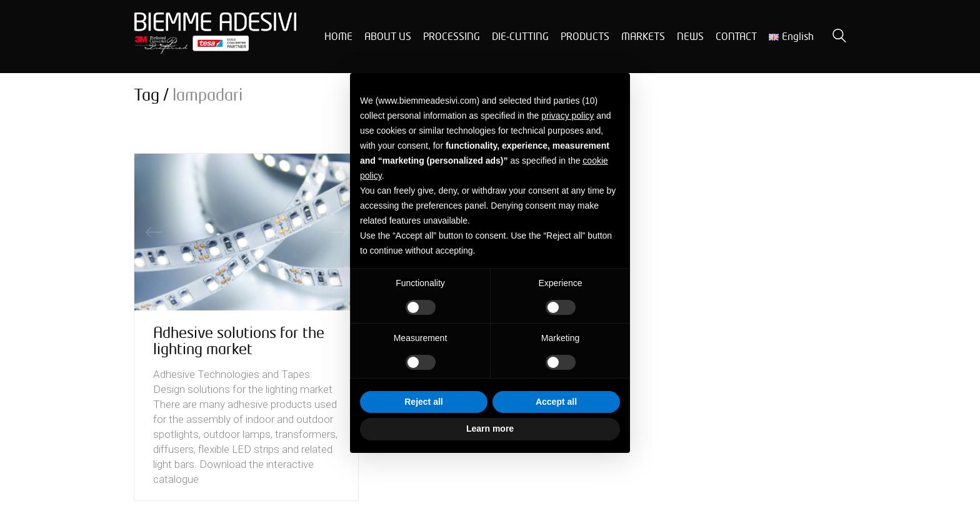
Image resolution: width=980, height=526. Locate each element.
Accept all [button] (556, 402)
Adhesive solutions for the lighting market (239, 341)
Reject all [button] (423, 402)
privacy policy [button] (567, 116)
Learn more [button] (490, 429)
